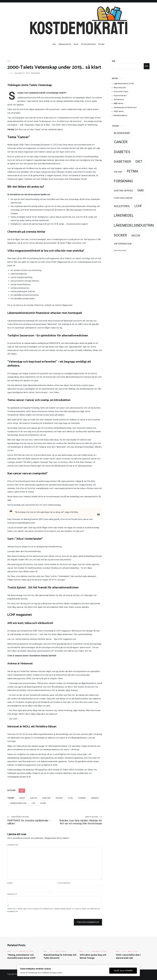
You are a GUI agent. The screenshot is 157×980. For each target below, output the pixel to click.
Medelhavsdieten (120, 115)
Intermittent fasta (121, 92)
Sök (114, 61)
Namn (10, 883)
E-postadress (64, 883)
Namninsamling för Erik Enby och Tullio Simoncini (60, 957)
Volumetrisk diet (120, 96)
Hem (54, 44)
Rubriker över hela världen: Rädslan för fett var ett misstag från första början (78, 820)
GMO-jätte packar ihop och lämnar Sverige (93, 957)
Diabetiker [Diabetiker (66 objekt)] (122, 162)
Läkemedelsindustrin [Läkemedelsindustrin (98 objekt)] (134, 225)
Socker (43, 803)
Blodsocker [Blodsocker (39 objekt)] (122, 133)
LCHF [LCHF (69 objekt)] (138, 206)
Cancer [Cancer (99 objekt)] (121, 142)
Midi (9, 61)
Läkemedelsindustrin (18, 803)
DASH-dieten (119, 111)
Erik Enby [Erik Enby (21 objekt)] (118, 172)
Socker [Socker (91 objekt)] (120, 235)
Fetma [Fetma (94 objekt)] (133, 171)
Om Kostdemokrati (88, 44)
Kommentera (36, 73)
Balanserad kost (65, 44)
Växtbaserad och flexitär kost (125, 107)
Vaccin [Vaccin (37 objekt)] (136, 236)
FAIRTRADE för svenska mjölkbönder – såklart (31, 820)
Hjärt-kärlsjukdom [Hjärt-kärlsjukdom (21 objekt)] (123, 198)
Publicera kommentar (88, 922)
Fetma (70, 798)
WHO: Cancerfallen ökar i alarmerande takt (128, 957)
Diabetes (34, 798)
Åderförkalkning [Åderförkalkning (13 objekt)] (120, 251)
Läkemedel (95, 798)
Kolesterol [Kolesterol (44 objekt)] (122, 206)
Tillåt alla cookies (123, 971)
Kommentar (13, 845)
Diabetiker (46, 798)
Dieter (76, 44)
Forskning (82, 798)
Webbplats (12, 894)
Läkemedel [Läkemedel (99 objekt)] (124, 215)
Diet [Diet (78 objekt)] (139, 162)
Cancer (22, 798)
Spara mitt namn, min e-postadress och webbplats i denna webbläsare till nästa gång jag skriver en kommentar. (54, 910)
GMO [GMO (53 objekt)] (141, 190)
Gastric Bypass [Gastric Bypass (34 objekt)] (123, 191)
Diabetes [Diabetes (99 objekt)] (122, 152)
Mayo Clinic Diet (120, 88)
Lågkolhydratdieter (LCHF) (124, 84)
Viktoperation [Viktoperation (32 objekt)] (123, 244)
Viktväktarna (119, 99)
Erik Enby (59, 798)
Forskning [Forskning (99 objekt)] (123, 181)
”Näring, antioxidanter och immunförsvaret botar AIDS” (22, 957)
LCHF (33, 803)
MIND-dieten (119, 103)
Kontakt (101, 44)
